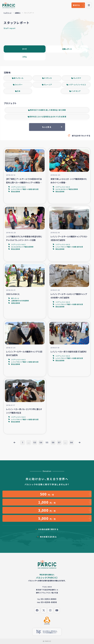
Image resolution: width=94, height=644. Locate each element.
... (29, 443)
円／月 (47, 494)
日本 (19, 91)
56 (53, 443)
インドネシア (76, 91)
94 (72, 443)
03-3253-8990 (49, 599)
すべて (25, 49)
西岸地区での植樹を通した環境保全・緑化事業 (48, 110)
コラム (25, 57)
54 (41, 443)
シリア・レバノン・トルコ (77, 85)
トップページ (8, 13)
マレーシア (48, 85)
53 (35, 443)
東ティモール (19, 78)
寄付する (76, 5)
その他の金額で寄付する (48, 529)
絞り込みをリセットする (81, 136)
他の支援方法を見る (48, 537)
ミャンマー (19, 85)
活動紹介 (18, 13)
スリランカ (48, 78)
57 (59, 443)
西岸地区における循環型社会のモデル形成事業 (48, 117)
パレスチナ (77, 78)
